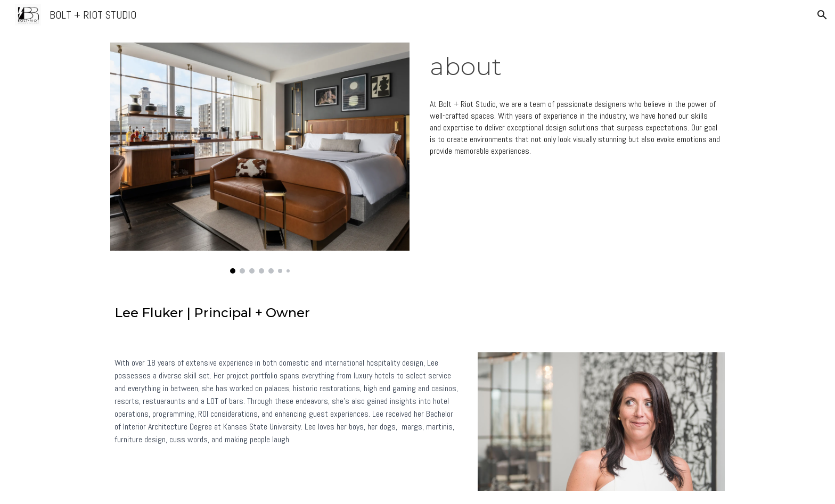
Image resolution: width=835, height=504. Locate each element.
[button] (822, 15)
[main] (575, 67)
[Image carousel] (260, 158)
